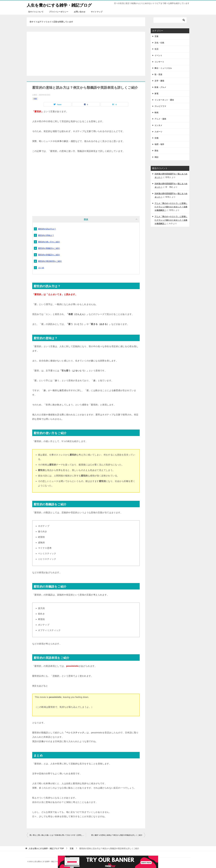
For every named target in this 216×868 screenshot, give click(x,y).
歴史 (156, 151)
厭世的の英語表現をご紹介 (50, 261)
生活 (156, 49)
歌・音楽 (158, 74)
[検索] (170, 20)
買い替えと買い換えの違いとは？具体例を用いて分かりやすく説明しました (58, 835)
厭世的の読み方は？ (47, 229)
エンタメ (158, 125)
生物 (156, 138)
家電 (156, 94)
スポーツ (158, 132)
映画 (156, 113)
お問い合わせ (80, 12)
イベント (158, 55)
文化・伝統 (159, 43)
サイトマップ (97, 12)
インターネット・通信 (164, 100)
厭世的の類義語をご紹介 (49, 248)
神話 (156, 157)
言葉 (35, 99)
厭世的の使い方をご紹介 (49, 242)
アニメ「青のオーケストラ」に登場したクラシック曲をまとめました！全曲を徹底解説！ (171, 207)
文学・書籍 (159, 81)
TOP (46, 848)
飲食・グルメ (160, 87)
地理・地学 (159, 144)
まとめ (41, 268)
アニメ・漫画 (160, 119)
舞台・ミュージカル (163, 68)
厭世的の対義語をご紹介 (49, 255)
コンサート (159, 62)
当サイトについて (36, 12)
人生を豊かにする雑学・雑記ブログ (60, 5)
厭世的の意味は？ (46, 235)
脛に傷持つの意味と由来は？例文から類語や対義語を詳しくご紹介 (117, 835)
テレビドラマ (160, 106)
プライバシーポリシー (59, 12)
